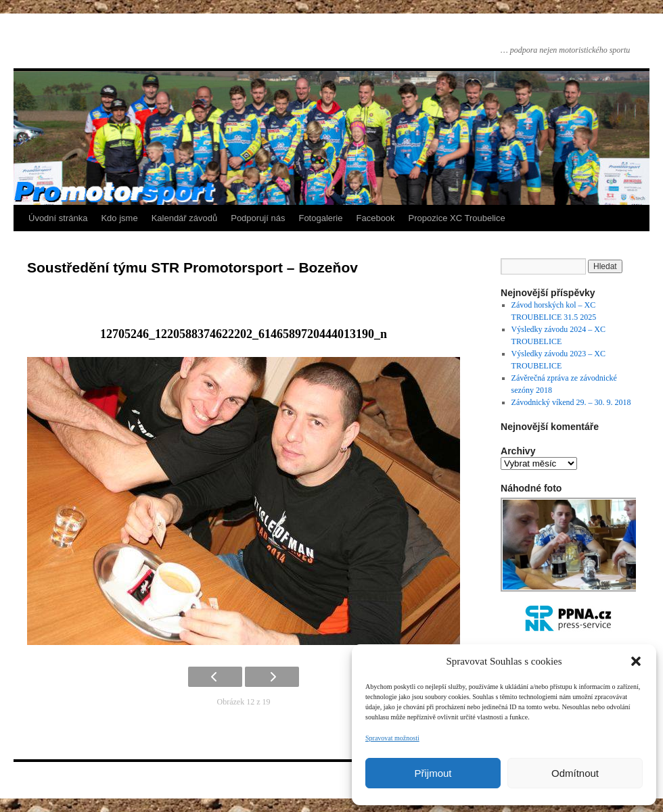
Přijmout (433, 773)
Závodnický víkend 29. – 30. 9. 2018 (571, 402)
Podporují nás (258, 218)
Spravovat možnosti (392, 738)
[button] (636, 661)
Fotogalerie (320, 218)
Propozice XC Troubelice (457, 218)
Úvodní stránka (58, 218)
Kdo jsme (119, 218)
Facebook (376, 218)
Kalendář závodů (185, 218)
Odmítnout (575, 773)
